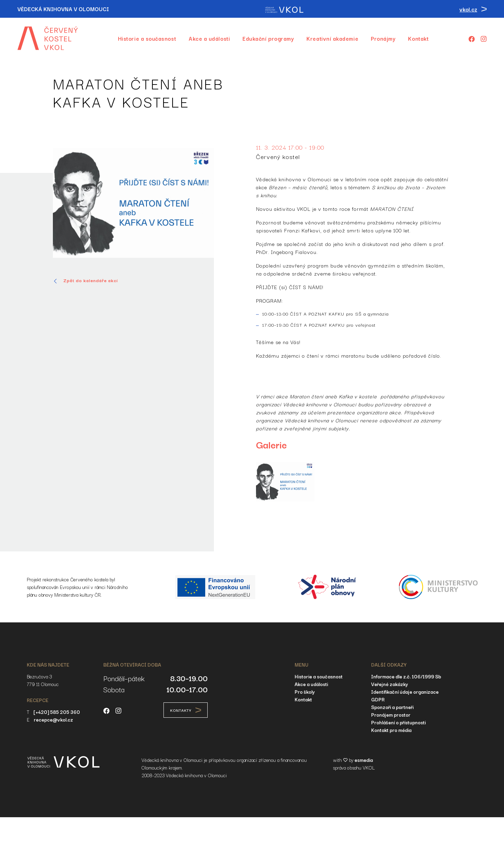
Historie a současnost (147, 38)
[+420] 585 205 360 (57, 712)
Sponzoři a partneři (392, 707)
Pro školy (305, 692)
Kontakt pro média (391, 730)
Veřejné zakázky (390, 684)
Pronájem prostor (391, 715)
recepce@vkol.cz (53, 719)
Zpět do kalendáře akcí (85, 280)
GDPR (378, 699)
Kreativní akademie (332, 38)
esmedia (364, 760)
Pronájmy (383, 38)
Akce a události (209, 38)
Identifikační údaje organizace (405, 692)
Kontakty (186, 710)
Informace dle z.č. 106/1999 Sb (406, 676)
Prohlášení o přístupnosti (398, 722)
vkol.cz (473, 9)
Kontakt (418, 38)
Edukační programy (268, 38)
